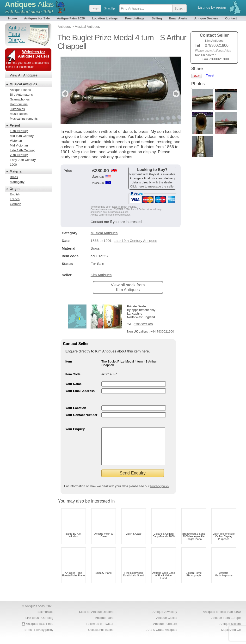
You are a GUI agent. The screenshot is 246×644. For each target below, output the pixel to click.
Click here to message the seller (152, 186)
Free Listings (135, 18)
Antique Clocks (167, 625)
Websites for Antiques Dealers (34, 54)
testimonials (27, 67)
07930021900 (143, 324)
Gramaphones (20, 99)
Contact (231, 18)
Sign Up (109, 8)
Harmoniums (19, 104)
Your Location (76, 408)
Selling (157, 18)
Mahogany (17, 182)
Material (16, 171)
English (15, 194)
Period (15, 125)
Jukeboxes (17, 109)
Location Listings (105, 18)
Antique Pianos (20, 90)
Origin (15, 189)
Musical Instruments (24, 119)
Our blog (47, 625)
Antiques (29, 4)
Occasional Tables (101, 637)
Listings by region (212, 7)
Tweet (210, 75)
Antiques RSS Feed (40, 631)
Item (69, 361)
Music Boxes (19, 114)
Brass (95, 248)
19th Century (19, 131)
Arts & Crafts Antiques (162, 637)
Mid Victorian (19, 145)
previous (65, 94)
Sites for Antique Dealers (96, 619)
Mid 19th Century (22, 136)
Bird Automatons (21, 95)
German (15, 204)
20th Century (19, 155)
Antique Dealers (206, 18)
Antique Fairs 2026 (71, 18)
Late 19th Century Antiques (135, 241)
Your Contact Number (81, 415)
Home (12, 18)
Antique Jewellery (165, 619)
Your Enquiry (75, 429)
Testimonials (45, 619)
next (177, 94)
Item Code (73, 374)
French (15, 199)
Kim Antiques (101, 275)
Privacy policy (160, 493)
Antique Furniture (165, 631)
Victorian (16, 141)
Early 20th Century (23, 160)
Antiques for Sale (37, 18)
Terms (28, 637)
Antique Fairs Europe (226, 625)
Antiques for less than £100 (222, 619)
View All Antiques (24, 75)
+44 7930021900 (162, 331)
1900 (13, 165)
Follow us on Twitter (100, 631)
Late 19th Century (22, 150)
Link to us (32, 625)
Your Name (74, 384)
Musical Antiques (104, 233)
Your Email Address (80, 391)
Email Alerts (178, 18)
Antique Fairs (104, 625)
